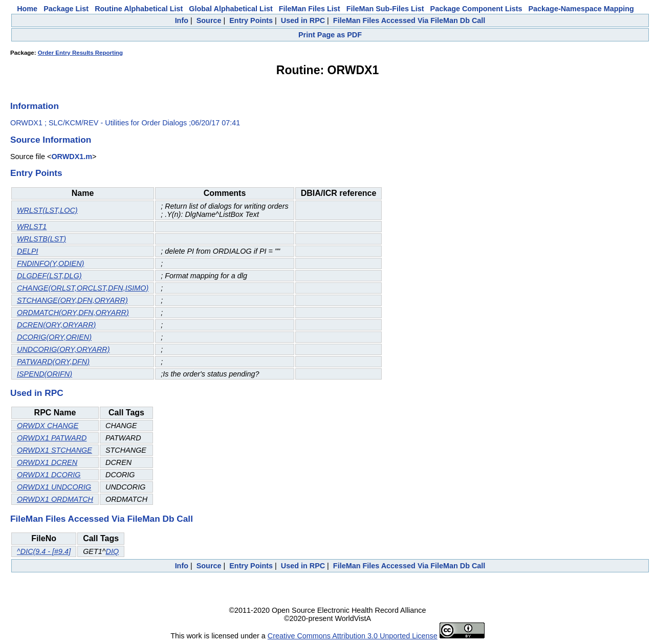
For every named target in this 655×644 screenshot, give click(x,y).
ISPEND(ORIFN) (45, 374)
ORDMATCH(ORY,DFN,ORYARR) (73, 313)
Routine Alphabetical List (139, 9)
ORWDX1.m (72, 157)
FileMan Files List (310, 9)
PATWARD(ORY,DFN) (53, 362)
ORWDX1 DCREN (47, 462)
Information (35, 106)
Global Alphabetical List (231, 9)
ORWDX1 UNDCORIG (54, 487)
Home (27, 9)
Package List (66, 9)
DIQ (112, 551)
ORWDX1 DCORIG (49, 475)
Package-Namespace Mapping (581, 9)
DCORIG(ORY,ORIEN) (54, 337)
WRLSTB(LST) (41, 239)
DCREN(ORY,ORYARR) (56, 325)
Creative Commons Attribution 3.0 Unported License (353, 636)
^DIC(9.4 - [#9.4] (44, 551)
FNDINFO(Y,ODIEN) (50, 263)
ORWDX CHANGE (48, 426)
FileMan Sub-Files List (385, 9)
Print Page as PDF (330, 35)
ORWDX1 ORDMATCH (55, 499)
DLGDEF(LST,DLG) (49, 276)
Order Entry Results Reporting (80, 53)
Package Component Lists (476, 9)
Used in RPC (303, 20)
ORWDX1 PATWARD (52, 438)
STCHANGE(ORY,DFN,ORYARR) (72, 300)
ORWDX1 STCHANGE (54, 450)
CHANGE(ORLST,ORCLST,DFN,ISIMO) (83, 288)
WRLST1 (32, 227)
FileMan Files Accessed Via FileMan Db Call (409, 20)
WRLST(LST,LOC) (47, 210)
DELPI (28, 251)
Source (209, 20)
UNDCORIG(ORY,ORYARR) (63, 349)
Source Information (51, 140)
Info (182, 20)
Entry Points (251, 20)
